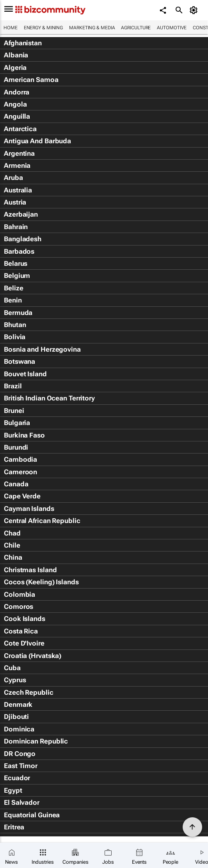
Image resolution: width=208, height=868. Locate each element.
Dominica (19, 729)
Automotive (172, 28)
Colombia (20, 594)
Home (11, 28)
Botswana (20, 361)
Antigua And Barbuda (37, 141)
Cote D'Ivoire (24, 643)
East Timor (21, 766)
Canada (16, 484)
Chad (12, 533)
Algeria (15, 68)
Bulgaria (17, 423)
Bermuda (18, 313)
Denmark (18, 704)
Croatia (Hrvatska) (33, 656)
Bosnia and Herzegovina (42, 349)
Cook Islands (25, 619)
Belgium (17, 276)
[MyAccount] (195, 10)
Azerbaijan (21, 214)
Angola (15, 104)
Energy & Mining (44, 28)
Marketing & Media (92, 28)
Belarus (16, 263)
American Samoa (31, 80)
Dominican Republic (36, 741)
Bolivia (15, 337)
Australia (18, 190)
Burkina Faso (24, 435)
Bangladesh (23, 239)
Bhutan (15, 325)
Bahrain (16, 227)
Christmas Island (30, 570)
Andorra (17, 92)
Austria (15, 202)
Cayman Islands (29, 509)
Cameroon (20, 472)
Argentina (19, 153)
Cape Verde (22, 496)
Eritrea (14, 827)
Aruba (13, 178)
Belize (13, 288)
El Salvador (22, 802)
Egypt (13, 790)
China (13, 557)
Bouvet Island (25, 374)
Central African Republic (42, 521)
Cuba (12, 668)
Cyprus (15, 680)
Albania (16, 55)
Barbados (19, 251)
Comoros (19, 607)
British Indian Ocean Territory (49, 398)
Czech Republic (29, 692)
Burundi (16, 447)
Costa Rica (21, 631)
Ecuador (17, 778)
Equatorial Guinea (32, 815)
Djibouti (16, 717)
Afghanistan (23, 43)
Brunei (14, 411)
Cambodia (20, 459)
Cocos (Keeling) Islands (41, 582)
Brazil (13, 386)
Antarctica (20, 129)
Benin (13, 300)
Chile (12, 545)
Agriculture (136, 28)
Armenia (17, 165)
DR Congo (20, 754)
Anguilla (17, 116)
